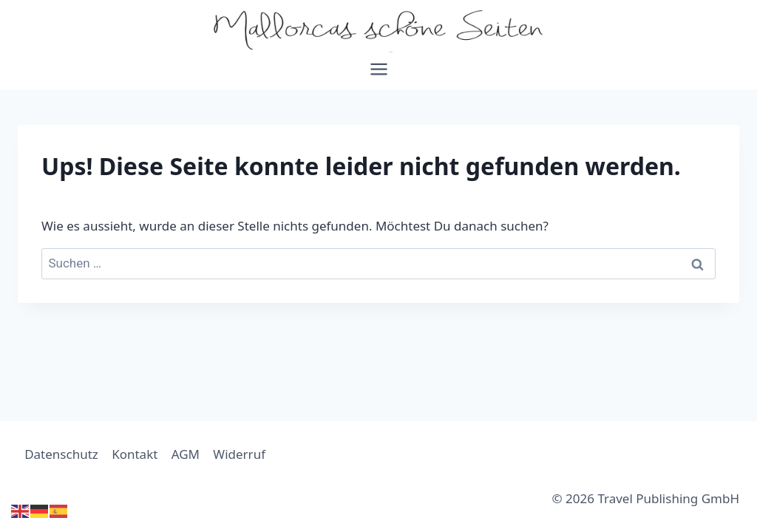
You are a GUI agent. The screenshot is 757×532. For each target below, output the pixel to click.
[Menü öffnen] (378, 74)
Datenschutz (61, 454)
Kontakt (135, 454)
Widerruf (239, 454)
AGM (186, 454)
